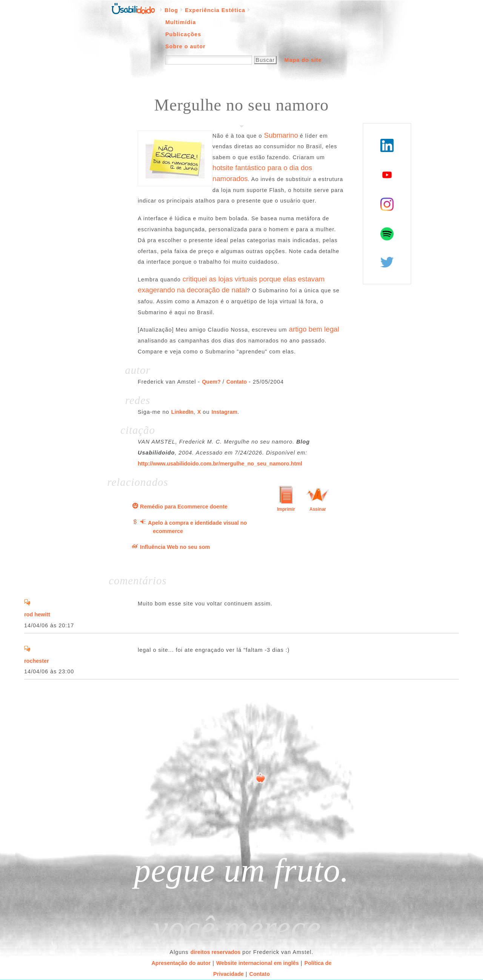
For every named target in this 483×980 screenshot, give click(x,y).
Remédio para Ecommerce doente (184, 507)
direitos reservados (216, 952)
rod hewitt (37, 614)
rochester (37, 661)
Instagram (224, 412)
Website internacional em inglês (258, 963)
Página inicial (133, 8)
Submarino (281, 135)
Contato (237, 382)
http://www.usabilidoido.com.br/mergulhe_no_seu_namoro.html (220, 464)
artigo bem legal (314, 329)
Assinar (318, 509)
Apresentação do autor (181, 963)
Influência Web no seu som (175, 547)
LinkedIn (182, 412)
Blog (171, 10)
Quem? (211, 382)
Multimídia (181, 22)
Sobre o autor (185, 46)
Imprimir (286, 509)
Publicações (183, 34)
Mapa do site (303, 60)
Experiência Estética (215, 10)
